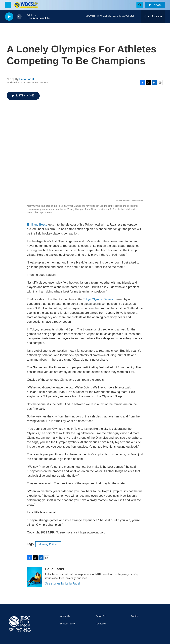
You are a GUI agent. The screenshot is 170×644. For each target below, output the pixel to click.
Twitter (134, 616)
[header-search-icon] (140, 5)
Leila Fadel (27, 79)
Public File (101, 616)
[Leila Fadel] (34, 577)
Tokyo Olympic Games (98, 299)
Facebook (101, 624)
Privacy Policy (67, 624)
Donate (157, 5)
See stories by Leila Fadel (63, 583)
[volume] (19, 17)
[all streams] (153, 17)
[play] (9, 17)
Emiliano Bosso (37, 225)
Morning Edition (48, 544)
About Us (65, 616)
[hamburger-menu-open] (8, 5)
